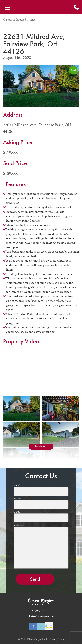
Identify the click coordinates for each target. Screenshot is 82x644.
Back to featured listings (21, 20)
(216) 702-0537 (42, 610)
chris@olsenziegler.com (42, 616)
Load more (41, 446)
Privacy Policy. (57, 639)
